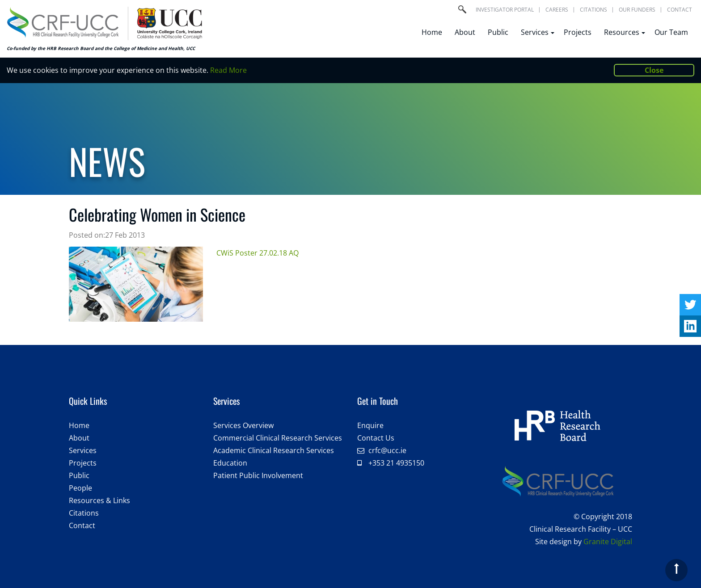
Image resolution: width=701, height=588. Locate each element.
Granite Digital (608, 542)
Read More (228, 70)
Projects (578, 32)
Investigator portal (505, 10)
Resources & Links (99, 500)
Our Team (671, 32)
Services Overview (243, 425)
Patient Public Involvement (258, 475)
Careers (557, 10)
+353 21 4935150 (396, 463)
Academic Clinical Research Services (274, 450)
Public (498, 32)
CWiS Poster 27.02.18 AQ (258, 253)
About (465, 32)
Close (654, 70)
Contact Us (376, 438)
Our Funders (637, 10)
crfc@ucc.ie (387, 450)
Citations (593, 10)
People (80, 488)
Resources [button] (623, 32)
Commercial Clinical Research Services (278, 438)
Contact (680, 10)
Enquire (370, 425)
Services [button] (536, 32)
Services (83, 450)
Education (230, 463)
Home (432, 32)
